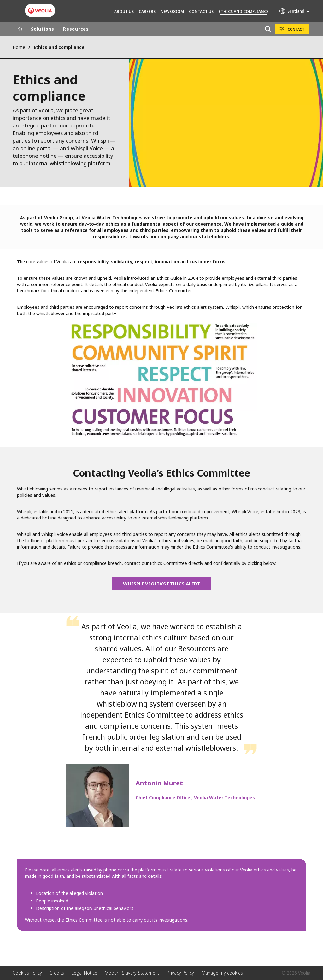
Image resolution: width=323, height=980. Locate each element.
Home (19, 47)
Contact (296, 29)
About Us (124, 12)
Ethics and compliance (244, 12)
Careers (147, 12)
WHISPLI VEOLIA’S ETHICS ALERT (161, 584)
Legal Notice (84, 973)
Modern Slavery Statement (132, 973)
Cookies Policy (27, 973)
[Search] (268, 29)
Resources (76, 29)
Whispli (233, 307)
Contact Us (201, 12)
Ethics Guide (169, 278)
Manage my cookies (222, 973)
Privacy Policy (180, 973)
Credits (57, 973)
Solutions (43, 29)
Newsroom (172, 12)
